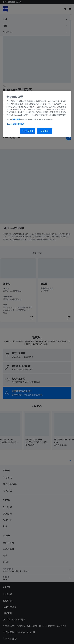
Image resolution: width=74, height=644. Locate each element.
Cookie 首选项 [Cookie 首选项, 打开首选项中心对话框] (28, 131)
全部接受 (45, 131)
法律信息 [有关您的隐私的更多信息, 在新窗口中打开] (21, 124)
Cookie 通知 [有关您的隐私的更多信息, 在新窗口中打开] (12, 124)
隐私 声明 (16, 119)
